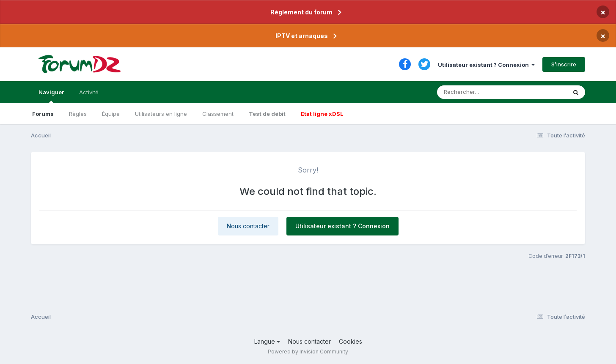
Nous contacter (248, 226)
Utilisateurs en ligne (161, 114)
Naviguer (51, 96)
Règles (78, 114)
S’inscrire (564, 64)
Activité (89, 92)
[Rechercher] (477, 92)
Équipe (111, 114)
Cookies (351, 341)
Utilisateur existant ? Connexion (486, 65)
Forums (43, 114)
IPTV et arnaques (302, 36)
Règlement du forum (301, 12)
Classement (218, 114)
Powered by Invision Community (308, 352)
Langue (267, 341)
